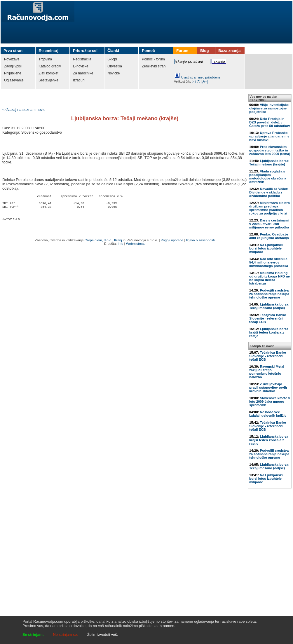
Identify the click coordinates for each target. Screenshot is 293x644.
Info (120, 246)
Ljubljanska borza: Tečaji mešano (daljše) (269, 306)
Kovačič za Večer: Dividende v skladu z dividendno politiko (269, 192)
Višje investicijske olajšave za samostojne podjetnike (269, 108)
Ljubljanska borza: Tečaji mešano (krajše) (269, 163)
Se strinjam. (33, 635)
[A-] (194, 82)
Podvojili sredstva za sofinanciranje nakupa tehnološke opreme (269, 294)
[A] (199, 81)
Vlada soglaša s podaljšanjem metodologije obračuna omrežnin (268, 177)
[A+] (205, 81)
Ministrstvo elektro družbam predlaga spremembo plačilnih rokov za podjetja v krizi (270, 208)
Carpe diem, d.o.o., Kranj (103, 242)
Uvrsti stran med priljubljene (201, 77)
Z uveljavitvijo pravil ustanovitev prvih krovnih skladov (268, 388)
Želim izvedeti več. (103, 635)
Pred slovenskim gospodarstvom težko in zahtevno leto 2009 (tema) (270, 150)
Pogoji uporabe (172, 242)
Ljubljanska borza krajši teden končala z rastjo (269, 332)
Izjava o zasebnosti (200, 242)
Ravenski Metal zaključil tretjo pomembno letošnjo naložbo (267, 372)
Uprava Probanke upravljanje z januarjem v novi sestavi (269, 136)
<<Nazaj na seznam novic (24, 110)
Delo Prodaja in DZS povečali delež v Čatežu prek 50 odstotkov (270, 122)
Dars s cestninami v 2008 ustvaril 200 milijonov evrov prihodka (269, 224)
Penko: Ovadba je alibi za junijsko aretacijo (269, 236)
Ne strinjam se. (66, 635)
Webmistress (136, 246)
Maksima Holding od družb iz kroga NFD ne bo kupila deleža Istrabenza (270, 278)
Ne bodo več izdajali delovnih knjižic (268, 414)
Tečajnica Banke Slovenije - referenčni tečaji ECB (268, 318)
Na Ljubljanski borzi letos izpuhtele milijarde (266, 248)
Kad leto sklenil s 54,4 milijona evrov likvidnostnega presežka (269, 262)
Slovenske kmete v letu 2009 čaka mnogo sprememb (270, 402)
